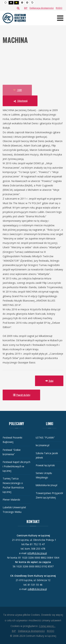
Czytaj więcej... (47, 626)
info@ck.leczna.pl (37, 553)
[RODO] (59, 8)
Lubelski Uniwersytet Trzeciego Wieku (14, 510)
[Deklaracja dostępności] (42, 8)
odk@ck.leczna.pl (37, 589)
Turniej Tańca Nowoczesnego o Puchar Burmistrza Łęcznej (13, 485)
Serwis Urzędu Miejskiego (44, 475)
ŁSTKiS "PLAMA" (45, 438)
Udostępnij (20, 101)
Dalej (49, 381)
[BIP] (26, 8)
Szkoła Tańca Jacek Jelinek (47, 455)
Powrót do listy (21, 395)
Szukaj (18, 8)
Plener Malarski (11, 500)
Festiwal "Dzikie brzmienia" (12, 452)
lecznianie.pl (43, 445)
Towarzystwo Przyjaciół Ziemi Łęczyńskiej (49, 495)
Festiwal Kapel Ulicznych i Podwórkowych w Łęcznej (16, 466)
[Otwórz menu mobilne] (60, 18)
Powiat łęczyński (45, 465)
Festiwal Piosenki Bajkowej (12, 440)
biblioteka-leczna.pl (46, 485)
